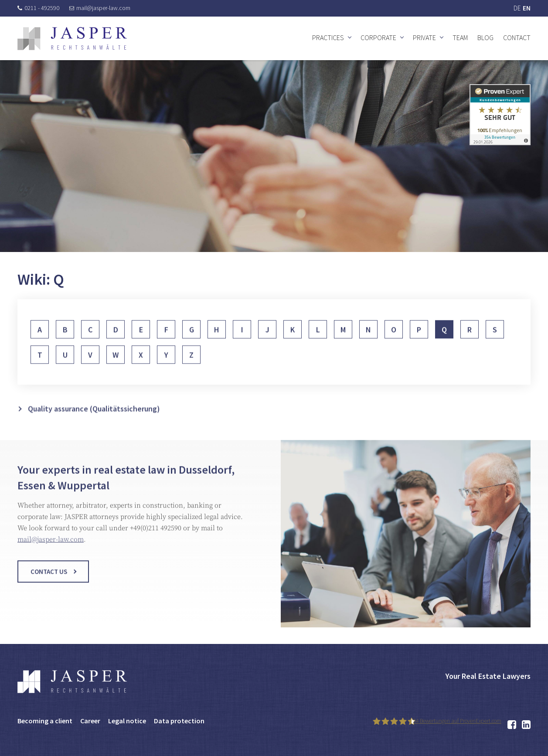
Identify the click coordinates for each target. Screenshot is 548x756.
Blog (485, 37)
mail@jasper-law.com (100, 8)
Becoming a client (45, 721)
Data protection (179, 721)
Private (424, 37)
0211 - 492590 (38, 8)
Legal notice (127, 721)
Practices (328, 37)
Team (460, 37)
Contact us (49, 579)
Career (90, 721)
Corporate (378, 37)
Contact (517, 37)
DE (517, 8)
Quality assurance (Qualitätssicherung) (94, 424)
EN (527, 8)
